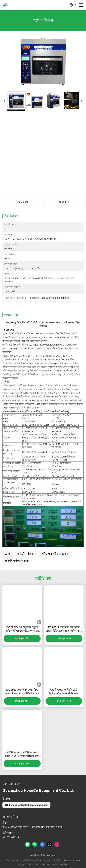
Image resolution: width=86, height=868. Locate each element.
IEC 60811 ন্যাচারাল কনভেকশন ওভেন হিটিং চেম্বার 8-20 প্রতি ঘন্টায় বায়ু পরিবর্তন (64, 629)
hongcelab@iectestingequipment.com (26, 805)
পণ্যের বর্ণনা (64, 202)
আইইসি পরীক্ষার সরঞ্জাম (17, 561)
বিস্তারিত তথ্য (22, 202)
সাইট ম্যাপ (51, 856)
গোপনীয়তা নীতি (38, 856)
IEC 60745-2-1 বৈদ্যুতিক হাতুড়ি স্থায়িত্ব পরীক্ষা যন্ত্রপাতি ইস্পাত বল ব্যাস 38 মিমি (22, 629)
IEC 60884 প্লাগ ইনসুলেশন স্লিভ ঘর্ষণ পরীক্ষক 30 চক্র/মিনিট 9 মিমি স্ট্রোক (22, 692)
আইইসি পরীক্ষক (25, 554)
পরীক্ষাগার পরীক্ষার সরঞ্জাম (55, 554)
